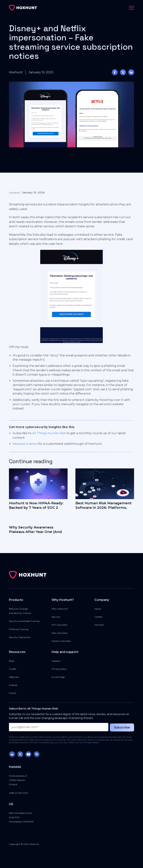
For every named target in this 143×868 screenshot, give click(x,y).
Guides (13, 669)
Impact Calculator (61, 641)
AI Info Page (58, 677)
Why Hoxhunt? (60, 609)
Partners (99, 625)
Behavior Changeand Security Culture (20, 611)
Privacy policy (59, 669)
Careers (98, 617)
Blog (11, 661)
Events (13, 693)
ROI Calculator (60, 625)
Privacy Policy (91, 742)
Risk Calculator (60, 633)
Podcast (13, 685)
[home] (23, 8)
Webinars (14, 677)
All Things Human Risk (49, 433)
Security (56, 617)
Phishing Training (19, 629)
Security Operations (20, 637)
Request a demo (25, 444)
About (98, 609)
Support (56, 661)
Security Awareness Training (24, 621)
